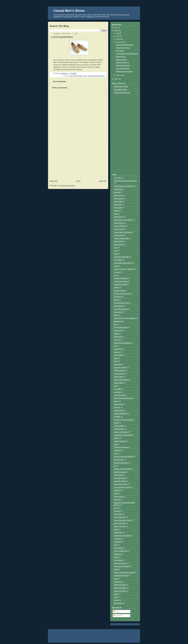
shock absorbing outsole (122, 487)
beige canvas (118, 195)
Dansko (116, 288)
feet (115, 324)
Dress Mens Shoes (120, 90)
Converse (117, 272)
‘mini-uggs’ (118, 178)
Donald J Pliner (119, 291)
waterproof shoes (120, 591)
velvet (116, 569)
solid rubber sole (120, 517)
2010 (116, 31)
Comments (118, 616)
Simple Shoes (119, 497)
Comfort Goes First (122, 62)
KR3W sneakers (119, 370)
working (116, 600)
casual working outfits (121, 238)
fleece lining (118, 331)
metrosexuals (118, 410)
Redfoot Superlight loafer (123, 469)
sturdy (116, 529)
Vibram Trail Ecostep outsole (124, 573)
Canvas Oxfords (121, 60)
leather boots (118, 377)
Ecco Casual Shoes (76, 76)
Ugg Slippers (118, 560)
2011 (116, 28)
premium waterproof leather (123, 457)
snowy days (118, 514)
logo (85, 76)
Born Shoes (120, 51)
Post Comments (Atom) (67, 186)
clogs (116, 248)
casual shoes (118, 235)
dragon (116, 300)
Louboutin (117, 392)
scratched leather (120, 481)
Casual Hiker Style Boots (124, 45)
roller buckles (118, 475)
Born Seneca (118, 217)
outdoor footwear (120, 441)
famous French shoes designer (125, 318)
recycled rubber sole (121, 463)
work (115, 597)
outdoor (116, 438)
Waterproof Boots (120, 585)
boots (116, 214)
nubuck (116, 423)
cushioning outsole (120, 284)
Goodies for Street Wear (124, 71)
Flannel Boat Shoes (123, 65)
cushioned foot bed (120, 281)
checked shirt (118, 241)
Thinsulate (117, 539)
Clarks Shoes (118, 244)
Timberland (118, 542)
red (115, 466)
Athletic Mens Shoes (121, 86)
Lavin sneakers (119, 374)
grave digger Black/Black (122, 343)
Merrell (116, 401)
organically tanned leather (123, 435)
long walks (117, 389)
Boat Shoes (118, 208)
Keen (116, 361)
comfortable (118, 260)
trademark (117, 554)
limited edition (119, 383)
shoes (116, 493)
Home (78, 181)
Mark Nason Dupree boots (123, 398)
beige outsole (118, 198)
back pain (117, 192)
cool (115, 275)
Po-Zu (116, 454)
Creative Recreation (121, 278)
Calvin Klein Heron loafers (123, 220)
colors (116, 254)
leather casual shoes (121, 380)
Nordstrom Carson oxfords (123, 420)
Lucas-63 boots (119, 395)
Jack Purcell (118, 355)
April (118, 36)
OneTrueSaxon (119, 429)
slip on (116, 508)
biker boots (118, 205)
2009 (116, 79)
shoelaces (117, 490)
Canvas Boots (119, 223)
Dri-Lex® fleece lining (121, 303)
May (118, 33)
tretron (116, 557)
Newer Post (54, 181)
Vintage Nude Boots (123, 48)
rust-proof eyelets (120, 478)
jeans (116, 358)
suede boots (118, 532)
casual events (119, 229)
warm (116, 579)
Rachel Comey (119, 460)
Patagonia (117, 450)
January (119, 75)
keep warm (118, 364)
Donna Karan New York (122, 294)
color (115, 251)
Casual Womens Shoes (122, 93)
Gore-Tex (117, 340)
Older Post (103, 181)
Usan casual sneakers (122, 566)
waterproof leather (120, 588)
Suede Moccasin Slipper (122, 536)
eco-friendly (118, 312)
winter (116, 594)
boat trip (117, 211)
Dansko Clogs (121, 57)
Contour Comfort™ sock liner (124, 269)
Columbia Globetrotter (121, 257)
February (120, 42)
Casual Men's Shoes (69, 11)
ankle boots (118, 189)
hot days (117, 352)
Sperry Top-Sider (120, 526)
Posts (116, 611)
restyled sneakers (120, 472)
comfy (116, 266)
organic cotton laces (121, 432)
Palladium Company (121, 447)
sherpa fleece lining (121, 484)
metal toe (117, 407)
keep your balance (120, 367)
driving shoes (118, 306)
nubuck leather (119, 426)
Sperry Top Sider (120, 523)
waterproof (118, 582)
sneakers (117, 511)
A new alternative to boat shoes (127, 54)
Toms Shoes (118, 548)
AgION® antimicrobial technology (125, 181)
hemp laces (118, 349)
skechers (117, 500)
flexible (116, 334)
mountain (117, 417)
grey (115, 346)
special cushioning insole (96, 76)
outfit (115, 444)
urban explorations (120, 563)
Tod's (116, 545)
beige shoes (118, 201)
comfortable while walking (123, 263)
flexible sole (118, 337)
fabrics (116, 315)
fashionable (118, 321)
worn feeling (118, 603)
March (119, 39)
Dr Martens (118, 297)
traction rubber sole (121, 551)
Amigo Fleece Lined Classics (124, 186)
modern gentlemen (120, 413)
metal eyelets (118, 404)
